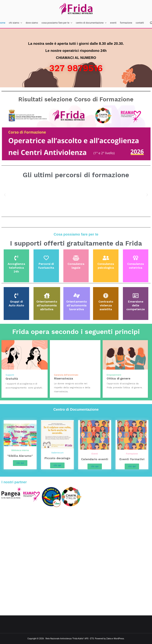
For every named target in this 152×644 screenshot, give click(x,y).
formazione (126, 23)
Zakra (109, 639)
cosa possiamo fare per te (57, 23)
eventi (113, 23)
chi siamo (16, 23)
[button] (21, 23)
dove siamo (32, 23)
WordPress (119, 639)
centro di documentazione (91, 23)
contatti (140, 23)
